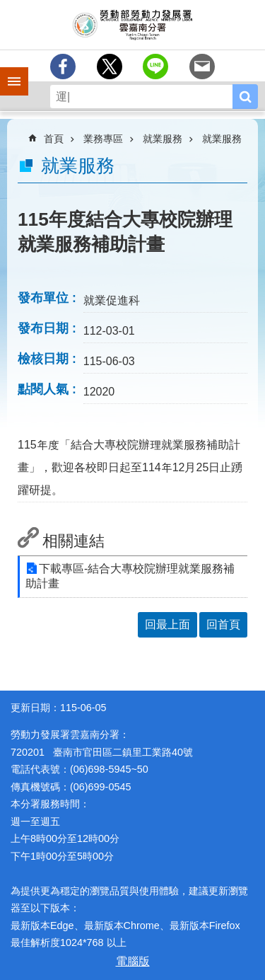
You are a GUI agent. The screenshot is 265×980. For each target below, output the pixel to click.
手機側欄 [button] (8, 71)
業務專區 (103, 139)
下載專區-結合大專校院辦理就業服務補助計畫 (130, 576)
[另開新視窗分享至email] (202, 67)
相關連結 (73, 541)
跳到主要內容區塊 (7, 7)
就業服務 (163, 139)
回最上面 (167, 624)
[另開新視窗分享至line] (155, 67)
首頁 (54, 139)
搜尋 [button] (245, 97)
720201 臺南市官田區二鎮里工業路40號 (102, 752)
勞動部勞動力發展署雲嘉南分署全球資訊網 (132, 25)
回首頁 (223, 624)
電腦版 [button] (133, 961)
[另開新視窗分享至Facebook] (63, 67)
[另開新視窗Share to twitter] (110, 67)
